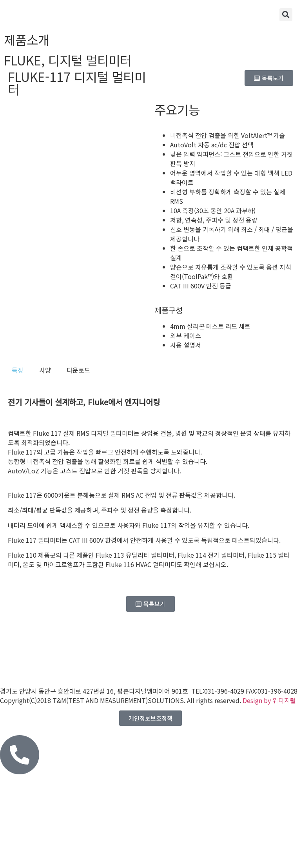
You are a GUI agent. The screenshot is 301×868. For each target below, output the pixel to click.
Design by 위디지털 (269, 700)
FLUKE (23, 60)
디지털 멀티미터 (90, 60)
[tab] (18, 370)
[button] (286, 15)
